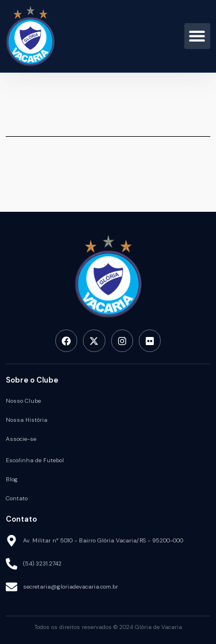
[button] (197, 36)
